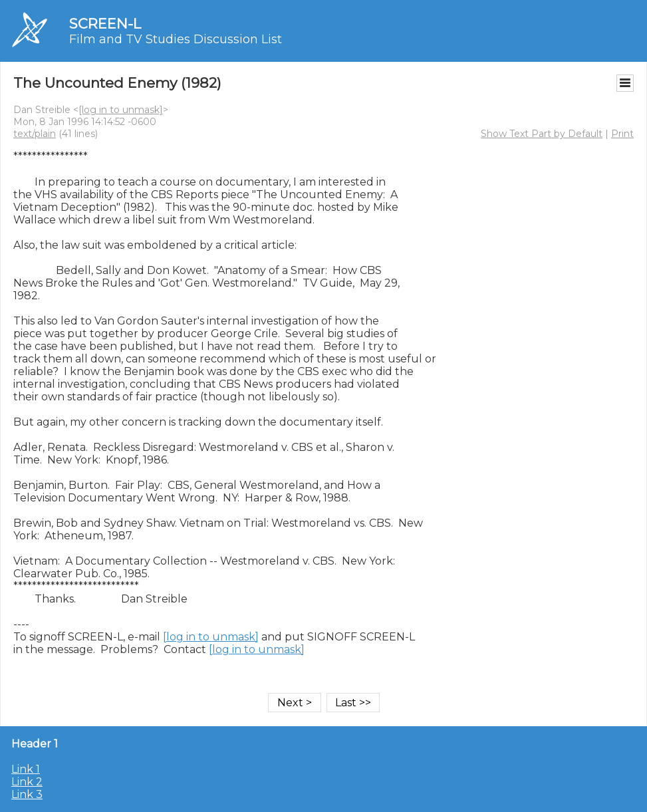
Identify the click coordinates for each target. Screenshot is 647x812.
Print (622, 134)
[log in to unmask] (121, 110)
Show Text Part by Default (542, 134)
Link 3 (27, 794)
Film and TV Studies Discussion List (176, 39)
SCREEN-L (105, 24)
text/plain (35, 134)
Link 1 (26, 769)
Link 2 (27, 782)
